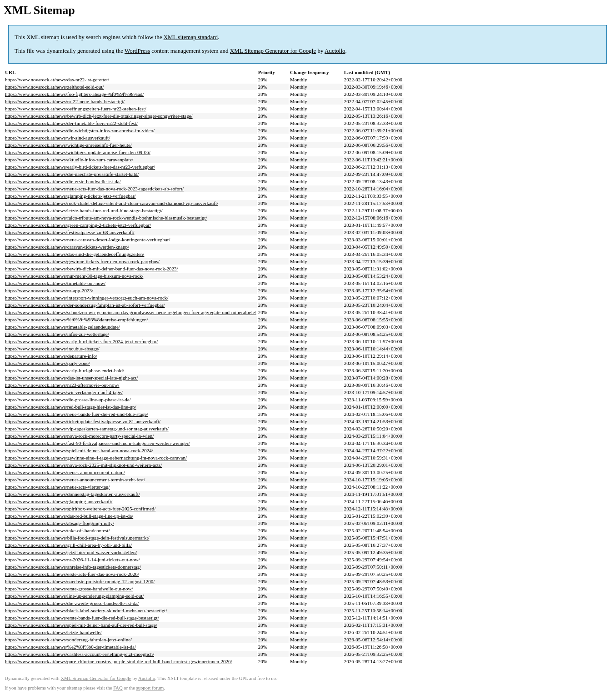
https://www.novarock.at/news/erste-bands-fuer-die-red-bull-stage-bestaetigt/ (82, 618)
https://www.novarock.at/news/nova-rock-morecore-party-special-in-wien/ (79, 436)
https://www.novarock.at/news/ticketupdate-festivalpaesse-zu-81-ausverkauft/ (83, 421)
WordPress (137, 51)
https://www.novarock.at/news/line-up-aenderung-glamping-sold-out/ (74, 596)
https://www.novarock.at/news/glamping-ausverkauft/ (59, 501)
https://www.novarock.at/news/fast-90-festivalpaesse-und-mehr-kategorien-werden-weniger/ (97, 443)
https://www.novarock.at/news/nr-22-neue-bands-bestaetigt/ (65, 101)
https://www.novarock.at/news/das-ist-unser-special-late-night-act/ (71, 378)
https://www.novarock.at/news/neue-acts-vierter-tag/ (57, 487)
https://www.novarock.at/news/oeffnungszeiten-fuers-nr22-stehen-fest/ (76, 109)
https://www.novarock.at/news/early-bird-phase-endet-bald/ (65, 370)
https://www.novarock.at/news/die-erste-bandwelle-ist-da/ (63, 181)
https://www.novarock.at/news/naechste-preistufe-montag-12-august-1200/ (80, 581)
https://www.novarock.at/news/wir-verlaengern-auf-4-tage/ (64, 392)
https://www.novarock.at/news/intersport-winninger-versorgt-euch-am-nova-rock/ (87, 298)
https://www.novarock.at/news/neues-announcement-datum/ (65, 472)
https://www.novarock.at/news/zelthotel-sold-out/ (54, 87)
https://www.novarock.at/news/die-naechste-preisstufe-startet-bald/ (72, 174)
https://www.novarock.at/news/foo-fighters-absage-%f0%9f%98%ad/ (74, 94)
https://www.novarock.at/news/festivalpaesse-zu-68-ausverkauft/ (70, 232)
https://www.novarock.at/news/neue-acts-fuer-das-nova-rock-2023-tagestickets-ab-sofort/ (94, 189)
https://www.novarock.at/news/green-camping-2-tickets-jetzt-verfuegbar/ (78, 225)
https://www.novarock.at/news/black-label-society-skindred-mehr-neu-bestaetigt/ (86, 610)
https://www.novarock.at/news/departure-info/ (51, 356)
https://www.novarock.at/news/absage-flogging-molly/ (60, 523)
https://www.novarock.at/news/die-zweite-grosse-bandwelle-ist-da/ (72, 603)
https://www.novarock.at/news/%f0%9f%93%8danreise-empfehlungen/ (77, 320)
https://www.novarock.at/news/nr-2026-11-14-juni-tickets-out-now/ (72, 560)
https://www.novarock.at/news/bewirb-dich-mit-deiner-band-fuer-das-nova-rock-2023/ (92, 269)
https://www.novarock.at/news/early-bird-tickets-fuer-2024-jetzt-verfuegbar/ (81, 341)
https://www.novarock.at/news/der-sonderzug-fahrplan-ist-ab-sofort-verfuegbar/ (85, 305)
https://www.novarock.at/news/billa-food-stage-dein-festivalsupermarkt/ (77, 538)
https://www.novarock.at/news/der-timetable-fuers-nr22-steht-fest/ (71, 123)
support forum (150, 688)
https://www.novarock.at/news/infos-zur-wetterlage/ (57, 334)
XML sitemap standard (191, 37)
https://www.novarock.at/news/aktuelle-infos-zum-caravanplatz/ (69, 160)
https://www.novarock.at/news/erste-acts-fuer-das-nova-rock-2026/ (72, 574)
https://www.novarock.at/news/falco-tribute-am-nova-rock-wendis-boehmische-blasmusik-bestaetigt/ (106, 218)
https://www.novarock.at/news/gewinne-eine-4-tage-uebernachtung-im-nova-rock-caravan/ (96, 458)
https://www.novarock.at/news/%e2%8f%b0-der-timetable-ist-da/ (70, 647)
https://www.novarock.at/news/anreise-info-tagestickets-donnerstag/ (73, 567)
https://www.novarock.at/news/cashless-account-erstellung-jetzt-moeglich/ (80, 654)
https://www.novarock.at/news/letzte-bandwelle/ (53, 632)
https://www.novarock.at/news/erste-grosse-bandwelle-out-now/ (69, 589)
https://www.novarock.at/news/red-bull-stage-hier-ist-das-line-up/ (71, 407)
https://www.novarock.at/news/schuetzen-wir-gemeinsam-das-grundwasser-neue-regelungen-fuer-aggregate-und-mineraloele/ (131, 312)
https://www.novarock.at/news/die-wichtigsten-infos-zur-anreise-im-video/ (80, 130)
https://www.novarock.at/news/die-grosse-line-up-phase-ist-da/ (68, 400)
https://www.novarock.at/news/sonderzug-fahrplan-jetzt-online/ (68, 640)
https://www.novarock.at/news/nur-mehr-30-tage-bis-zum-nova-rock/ (74, 276)
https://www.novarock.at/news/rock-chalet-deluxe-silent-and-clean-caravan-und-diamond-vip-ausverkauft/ (112, 203)
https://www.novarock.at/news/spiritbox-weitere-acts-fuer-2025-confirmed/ (80, 509)
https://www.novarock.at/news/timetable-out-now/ (55, 283)
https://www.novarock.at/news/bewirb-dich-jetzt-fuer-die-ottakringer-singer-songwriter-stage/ (99, 116)
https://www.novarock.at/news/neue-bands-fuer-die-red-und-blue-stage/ (77, 414)
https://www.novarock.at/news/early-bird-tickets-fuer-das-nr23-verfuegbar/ (80, 167)
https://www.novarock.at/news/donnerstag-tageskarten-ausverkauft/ (72, 494)
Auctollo (335, 51)
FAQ (118, 688)
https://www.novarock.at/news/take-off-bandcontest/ (57, 530)
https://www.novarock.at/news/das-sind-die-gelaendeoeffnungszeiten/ (75, 254)
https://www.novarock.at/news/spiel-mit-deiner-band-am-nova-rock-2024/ (79, 450)
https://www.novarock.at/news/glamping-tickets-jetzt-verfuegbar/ (70, 196)
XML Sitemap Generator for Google (273, 51)
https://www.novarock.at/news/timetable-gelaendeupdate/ (62, 327)
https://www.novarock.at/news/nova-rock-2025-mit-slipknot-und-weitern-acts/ (83, 465)
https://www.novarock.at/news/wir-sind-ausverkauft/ (57, 138)
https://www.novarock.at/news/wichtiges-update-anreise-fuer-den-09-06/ (78, 152)
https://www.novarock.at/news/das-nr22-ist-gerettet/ (57, 80)
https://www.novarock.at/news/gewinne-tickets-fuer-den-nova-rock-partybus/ (82, 261)
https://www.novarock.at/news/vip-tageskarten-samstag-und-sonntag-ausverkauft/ (87, 429)
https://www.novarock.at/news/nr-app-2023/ (49, 290)
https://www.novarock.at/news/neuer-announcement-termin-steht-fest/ (75, 480)
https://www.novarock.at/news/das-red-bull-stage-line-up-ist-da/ (69, 516)
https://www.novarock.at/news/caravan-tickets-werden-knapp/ (67, 247)
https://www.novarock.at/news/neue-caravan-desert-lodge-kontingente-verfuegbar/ (87, 240)
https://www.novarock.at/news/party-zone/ (47, 363)
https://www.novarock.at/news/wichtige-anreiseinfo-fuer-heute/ (68, 145)
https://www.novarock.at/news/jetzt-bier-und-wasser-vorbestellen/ (71, 552)
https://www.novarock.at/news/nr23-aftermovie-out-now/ (62, 385)
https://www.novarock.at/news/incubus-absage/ (52, 349)
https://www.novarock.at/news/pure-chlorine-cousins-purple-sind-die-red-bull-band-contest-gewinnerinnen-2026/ (119, 661)
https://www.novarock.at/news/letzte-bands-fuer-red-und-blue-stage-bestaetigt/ (84, 210)
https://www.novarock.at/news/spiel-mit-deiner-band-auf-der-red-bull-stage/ (81, 625)
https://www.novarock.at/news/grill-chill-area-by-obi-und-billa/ (68, 545)
